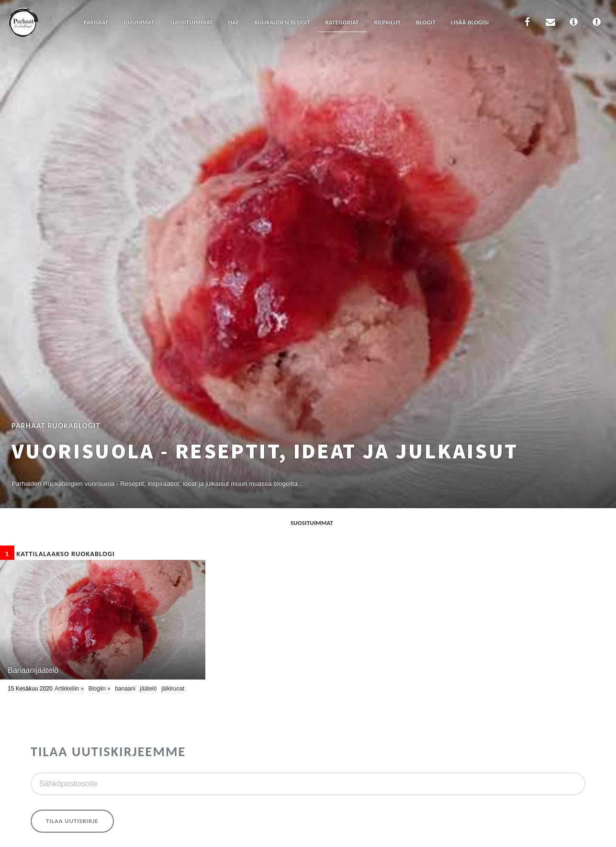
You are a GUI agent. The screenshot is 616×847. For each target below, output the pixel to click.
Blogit (426, 22)
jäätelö (148, 689)
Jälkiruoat (173, 689)
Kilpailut (388, 22)
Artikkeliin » (69, 689)
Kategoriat (342, 22)
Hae (234, 22)
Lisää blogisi (470, 22)
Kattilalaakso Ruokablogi (57, 554)
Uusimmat (139, 22)
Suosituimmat (191, 22)
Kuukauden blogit (282, 22)
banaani (125, 689)
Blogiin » (100, 689)
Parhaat (96, 22)
